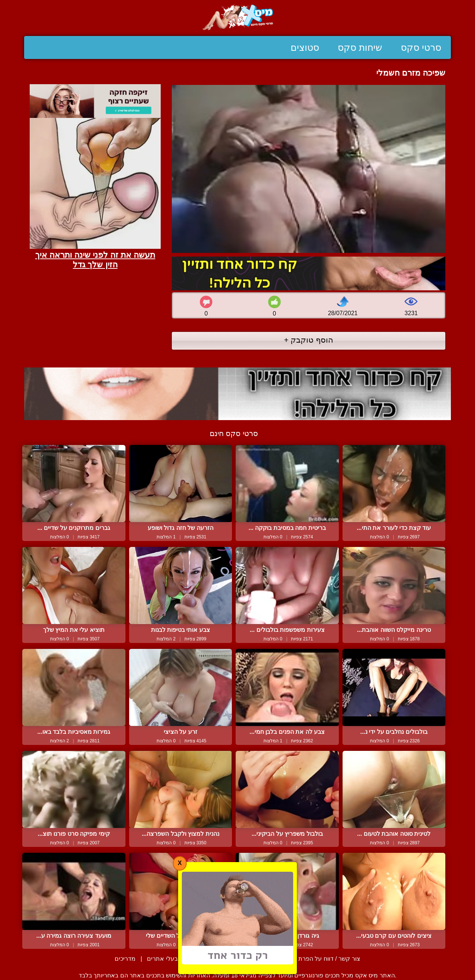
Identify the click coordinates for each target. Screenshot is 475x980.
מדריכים (125, 959)
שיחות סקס (360, 47)
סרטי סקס (421, 47)
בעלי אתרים (162, 959)
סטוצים (305, 47)
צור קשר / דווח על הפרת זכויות (321, 959)
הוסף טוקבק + (309, 340)
